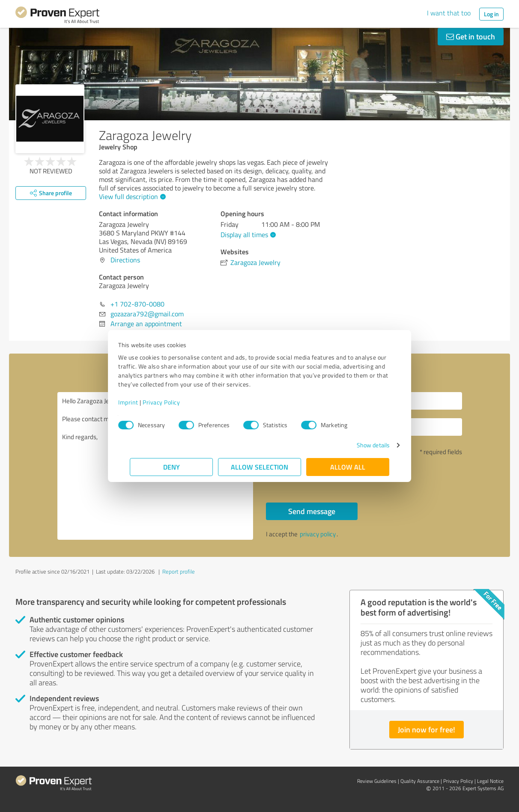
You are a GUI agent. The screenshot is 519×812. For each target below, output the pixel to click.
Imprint (140, 402)
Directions (125, 260)
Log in (491, 14)
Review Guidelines (377, 781)
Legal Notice (490, 781)
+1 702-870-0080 (137, 304)
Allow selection (259, 467)
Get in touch (471, 36)
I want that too (449, 13)
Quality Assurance (420, 781)
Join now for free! (427, 729)
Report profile (179, 571)
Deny (172, 467)
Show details (362, 445)
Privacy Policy (173, 402)
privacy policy (318, 534)
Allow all (348, 467)
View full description (131, 196)
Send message (312, 511)
